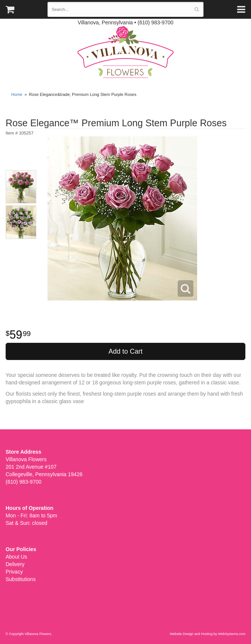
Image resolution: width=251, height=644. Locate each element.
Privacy (14, 572)
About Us (16, 557)
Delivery (15, 564)
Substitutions (21, 579)
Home (17, 94)
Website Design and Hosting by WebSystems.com (208, 634)
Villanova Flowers (125, 52)
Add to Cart (125, 351)
